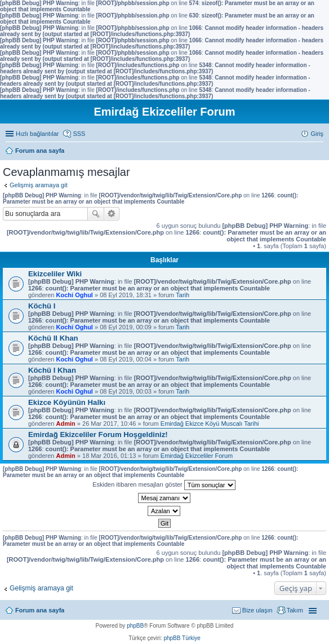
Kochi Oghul (75, 295)
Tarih (183, 295)
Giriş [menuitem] (317, 134)
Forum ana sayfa (40, 610)
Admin (66, 424)
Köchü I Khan (52, 370)
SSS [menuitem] (79, 134)
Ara (96, 214)
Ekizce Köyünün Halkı (67, 402)
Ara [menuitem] (321, 152)
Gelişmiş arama (112, 214)
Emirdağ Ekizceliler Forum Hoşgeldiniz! (98, 435)
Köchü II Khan (53, 338)
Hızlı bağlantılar (37, 134)
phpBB (135, 626)
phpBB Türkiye (182, 638)
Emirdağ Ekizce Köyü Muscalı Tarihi (210, 424)
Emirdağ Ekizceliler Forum (197, 456)
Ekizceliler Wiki (55, 274)
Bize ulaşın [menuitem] (257, 610)
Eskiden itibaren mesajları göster (164, 485)
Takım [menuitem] (295, 610)
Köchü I (42, 306)
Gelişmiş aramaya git (39, 185)
